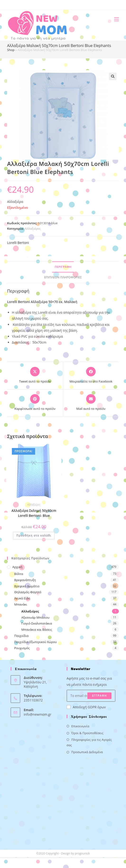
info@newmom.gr (37, 714)
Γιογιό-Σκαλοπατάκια (37, 623)
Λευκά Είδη (22, 598)
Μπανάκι (21, 604)
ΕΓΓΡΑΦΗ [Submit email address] (99, 696)
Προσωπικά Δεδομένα (87, 752)
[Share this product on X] (35, 375)
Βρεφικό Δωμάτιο (27, 586)
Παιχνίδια (21, 636)
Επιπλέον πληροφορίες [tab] (63, 277)
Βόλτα (19, 574)
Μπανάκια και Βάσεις (37, 630)
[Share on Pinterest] (35, 403)
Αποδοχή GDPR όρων (86, 707)
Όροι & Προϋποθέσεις (87, 733)
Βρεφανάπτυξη (25, 580)
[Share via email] (91, 403)
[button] (113, 76)
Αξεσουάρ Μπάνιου (35, 617)
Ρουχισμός (22, 648)
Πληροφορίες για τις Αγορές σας (89, 742)
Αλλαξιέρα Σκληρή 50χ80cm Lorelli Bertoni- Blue (34, 513)
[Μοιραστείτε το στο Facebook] (91, 375)
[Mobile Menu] (115, 19)
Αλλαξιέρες (33, 229)
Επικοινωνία (80, 726)
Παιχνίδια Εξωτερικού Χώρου (35, 642)
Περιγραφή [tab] (63, 267)
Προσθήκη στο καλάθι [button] (34, 535)
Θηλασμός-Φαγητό (28, 592)
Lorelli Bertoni (18, 243)
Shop (11, 50)
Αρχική (17, 567)
